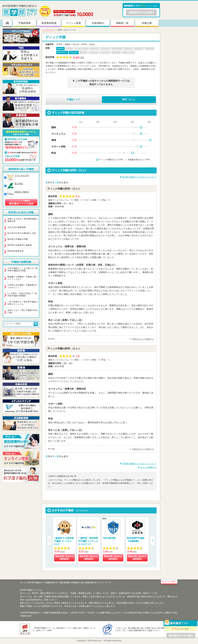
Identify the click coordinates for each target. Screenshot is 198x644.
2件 (82, 58)
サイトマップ (105, 583)
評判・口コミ (129, 100)
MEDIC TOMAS (22, 192)
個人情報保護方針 (89, 583)
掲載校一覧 (122, 23)
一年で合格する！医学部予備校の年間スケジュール (23, 303)
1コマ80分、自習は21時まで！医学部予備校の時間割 (22, 295)
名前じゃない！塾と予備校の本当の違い (23, 311)
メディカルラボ (22, 175)
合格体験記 (98, 23)
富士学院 (19, 184)
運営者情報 (65, 583)
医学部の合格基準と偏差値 (20, 245)
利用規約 (75, 583)
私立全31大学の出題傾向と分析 (22, 233)
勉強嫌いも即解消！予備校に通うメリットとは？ (23, 278)
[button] (153, 541)
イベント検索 (73, 23)
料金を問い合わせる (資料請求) (64, 558)
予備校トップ (73, 100)
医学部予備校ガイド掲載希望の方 (43, 583)
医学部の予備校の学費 (18, 239)
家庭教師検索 (49, 23)
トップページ (48, 30)
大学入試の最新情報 (16, 227)
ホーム (23, 583)
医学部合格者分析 (15, 251)
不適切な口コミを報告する (143, 339)
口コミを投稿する (148, 467)
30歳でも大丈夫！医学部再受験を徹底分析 (23, 220)
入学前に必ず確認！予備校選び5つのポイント (22, 286)
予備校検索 (24, 23)
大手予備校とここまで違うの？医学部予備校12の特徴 (23, 270)
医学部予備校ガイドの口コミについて (139, 177)
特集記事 (147, 23)
